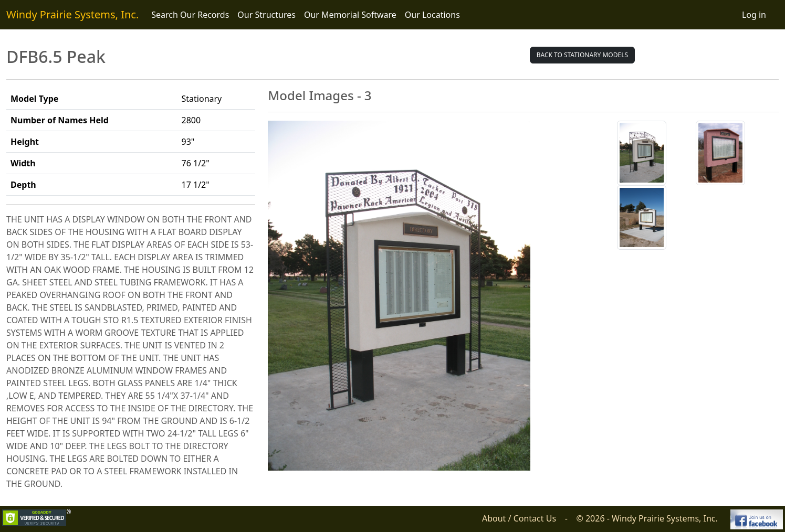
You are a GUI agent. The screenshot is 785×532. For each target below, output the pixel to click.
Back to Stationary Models (582, 55)
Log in (754, 15)
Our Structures (266, 15)
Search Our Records (190, 15)
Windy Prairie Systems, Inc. (72, 14)
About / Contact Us (519, 518)
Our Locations (432, 15)
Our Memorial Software (350, 15)
